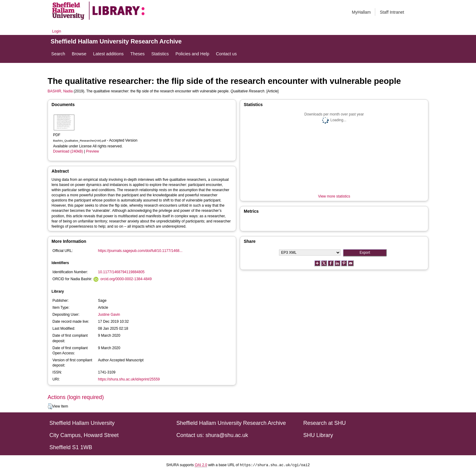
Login (57, 31)
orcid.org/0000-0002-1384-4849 (126, 279)
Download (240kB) (68, 151)
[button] (50, 406)
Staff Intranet (392, 12)
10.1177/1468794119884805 (121, 272)
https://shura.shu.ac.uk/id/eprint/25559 (129, 379)
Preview (92, 151)
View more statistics (334, 196)
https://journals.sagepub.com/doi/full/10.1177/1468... (140, 251)
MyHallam (361, 12)
